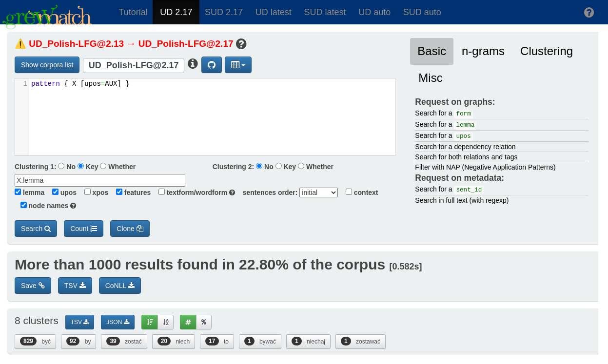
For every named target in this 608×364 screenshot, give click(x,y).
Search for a (444, 114)
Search (36, 229)
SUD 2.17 (224, 12)
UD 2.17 (176, 12)
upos (61, 192)
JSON (118, 322)
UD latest (274, 12)
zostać (124, 341)
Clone (130, 229)
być (35, 341)
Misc (430, 78)
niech (174, 341)
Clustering (547, 51)
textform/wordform (194, 192)
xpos (93, 192)
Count (84, 229)
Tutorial (133, 12)
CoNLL (120, 286)
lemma (29, 192)
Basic (432, 51)
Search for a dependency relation (465, 147)
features (130, 192)
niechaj (308, 341)
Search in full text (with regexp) (462, 200)
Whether (118, 167)
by (78, 341)
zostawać (361, 341)
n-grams (483, 51)
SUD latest (325, 12)
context (359, 192)
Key (88, 167)
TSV (75, 286)
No (67, 167)
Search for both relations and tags (466, 157)
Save (33, 286)
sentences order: (267, 192)
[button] (589, 12)
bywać (260, 341)
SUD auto (422, 12)
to (217, 341)
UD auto (374, 12)
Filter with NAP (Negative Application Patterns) (485, 167)
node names (45, 206)
